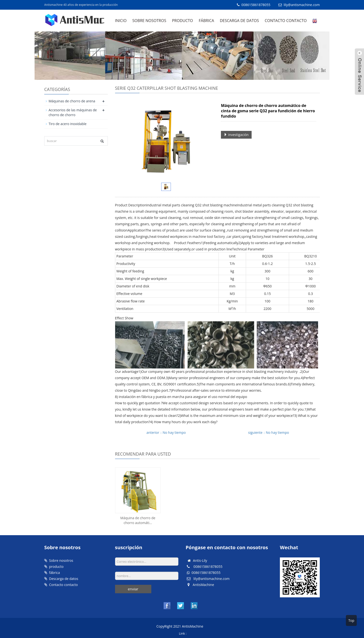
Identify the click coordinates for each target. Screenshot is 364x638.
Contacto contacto (286, 21)
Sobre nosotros (149, 21)
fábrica (206, 21)
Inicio (121, 21)
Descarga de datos (240, 21)
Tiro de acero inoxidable (68, 124)
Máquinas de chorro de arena (72, 101)
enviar (133, 589)
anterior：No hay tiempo (166, 432)
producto (183, 21)
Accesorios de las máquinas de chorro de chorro (73, 112)
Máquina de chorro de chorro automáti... (138, 520)
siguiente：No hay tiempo (269, 432)
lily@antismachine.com (302, 5)
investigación (236, 135)
